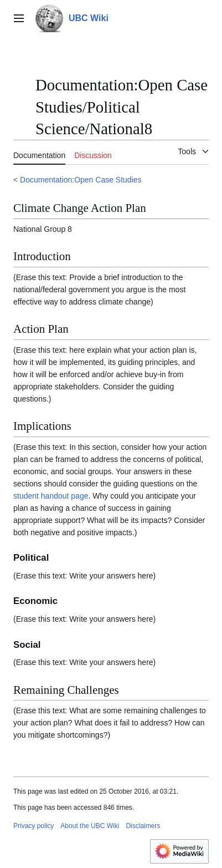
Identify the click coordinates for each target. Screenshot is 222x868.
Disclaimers (143, 826)
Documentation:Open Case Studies (81, 180)
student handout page (51, 496)
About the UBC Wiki (90, 826)
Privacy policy (33, 826)
